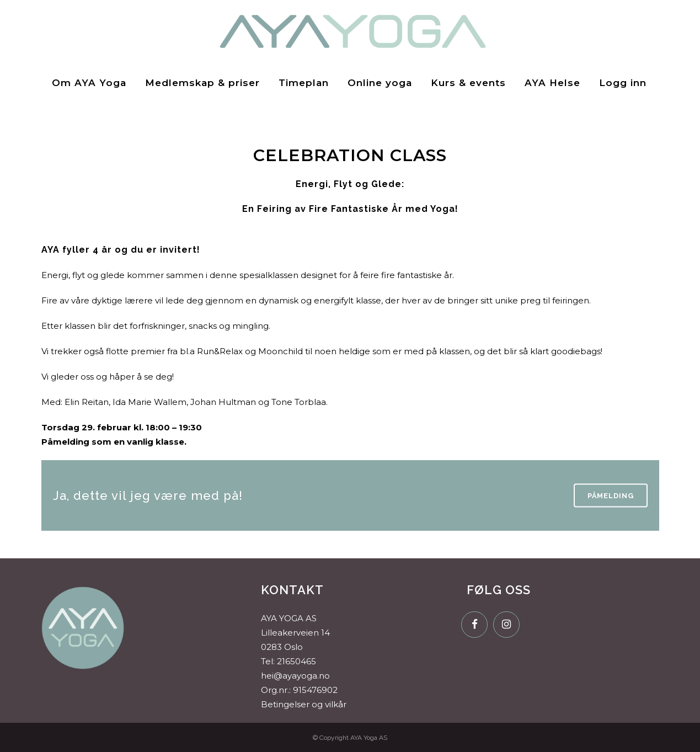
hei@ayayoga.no (295, 676)
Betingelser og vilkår (304, 704)
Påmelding (611, 495)
